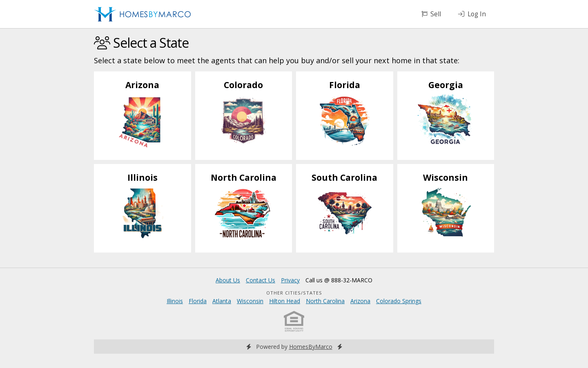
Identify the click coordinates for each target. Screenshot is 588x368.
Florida (198, 301)
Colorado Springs (399, 301)
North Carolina (325, 301)
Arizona (360, 301)
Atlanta (222, 301)
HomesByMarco (311, 347)
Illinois (175, 301)
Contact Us (261, 280)
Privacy (290, 280)
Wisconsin (250, 301)
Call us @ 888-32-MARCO (339, 280)
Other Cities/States (294, 293)
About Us (228, 280)
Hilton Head (285, 301)
